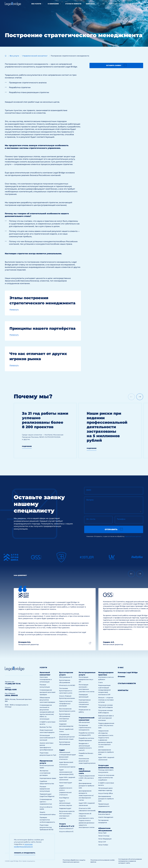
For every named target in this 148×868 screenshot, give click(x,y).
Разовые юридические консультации (45, 789)
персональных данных (133, 536)
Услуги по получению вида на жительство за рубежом (106, 778)
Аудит (62, 750)
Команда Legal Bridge (128, 672)
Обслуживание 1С (66, 677)
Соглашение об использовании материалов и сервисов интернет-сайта (130, 861)
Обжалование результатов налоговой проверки (47, 700)
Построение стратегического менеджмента (85, 728)
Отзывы (121, 677)
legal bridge (11, 695)
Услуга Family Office (106, 793)
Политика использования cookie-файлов (103, 861)
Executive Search (104, 814)
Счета (100, 682)
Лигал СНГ (102, 842)
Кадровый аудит (65, 808)
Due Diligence (64, 798)
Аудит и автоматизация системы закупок (66, 803)
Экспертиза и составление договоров (45, 773)
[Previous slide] (131, 574)
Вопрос (90, 500)
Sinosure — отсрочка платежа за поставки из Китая (106, 700)
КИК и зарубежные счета (85, 771)
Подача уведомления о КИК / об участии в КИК (87, 778)
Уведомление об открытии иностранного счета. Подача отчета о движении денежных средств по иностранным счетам (87, 820)
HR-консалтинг (84, 722)
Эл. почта (91, 519)
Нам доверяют (20, 575)
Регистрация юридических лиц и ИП (86, 679)
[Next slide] (140, 397)
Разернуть (14, 310)
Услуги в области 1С (66, 832)
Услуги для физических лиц (106, 767)
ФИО (89, 490)
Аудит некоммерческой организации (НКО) (66, 772)
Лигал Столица (104, 836)
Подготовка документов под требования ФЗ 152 (46, 827)
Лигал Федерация (105, 839)
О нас (121, 668)
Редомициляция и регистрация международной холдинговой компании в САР (104, 690)
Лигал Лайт (102, 833)
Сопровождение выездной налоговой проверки (47, 692)
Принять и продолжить (25, 853)
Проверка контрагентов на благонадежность (47, 820)
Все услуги (36, 4)
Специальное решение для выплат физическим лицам (67, 737)
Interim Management (106, 817)
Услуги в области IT (66, 829)
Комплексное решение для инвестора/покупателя (87, 761)
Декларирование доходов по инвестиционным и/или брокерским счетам (86, 795)
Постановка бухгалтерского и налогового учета (66, 691)
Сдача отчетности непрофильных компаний (66, 704)
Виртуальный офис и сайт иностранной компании (106, 718)
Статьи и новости (73, 4)
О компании (53, 4)
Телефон (121, 519)
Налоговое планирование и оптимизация (46, 679)
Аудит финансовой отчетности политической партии (67, 765)
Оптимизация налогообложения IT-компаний (48, 738)
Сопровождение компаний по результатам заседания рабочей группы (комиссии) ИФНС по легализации (47, 712)
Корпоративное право (48, 778)
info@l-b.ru (131, 4)
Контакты (90, 4)
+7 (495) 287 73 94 (115, 4)
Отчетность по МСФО (67, 685)
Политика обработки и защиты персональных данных (74, 861)
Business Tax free (46, 727)
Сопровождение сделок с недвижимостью (46, 802)
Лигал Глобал (103, 845)
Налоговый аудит (66, 783)
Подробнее (27, 446)
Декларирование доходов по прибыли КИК (86, 786)
